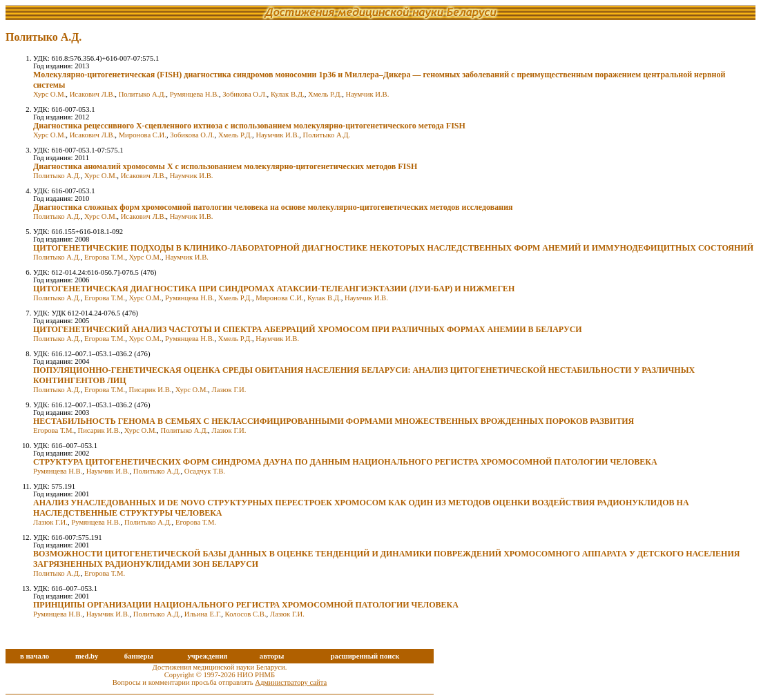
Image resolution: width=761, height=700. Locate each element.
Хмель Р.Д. (325, 94)
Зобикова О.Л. (244, 94)
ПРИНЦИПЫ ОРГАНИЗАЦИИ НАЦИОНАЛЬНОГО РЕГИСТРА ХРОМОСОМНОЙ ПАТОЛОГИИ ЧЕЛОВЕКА (246, 605)
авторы (272, 656)
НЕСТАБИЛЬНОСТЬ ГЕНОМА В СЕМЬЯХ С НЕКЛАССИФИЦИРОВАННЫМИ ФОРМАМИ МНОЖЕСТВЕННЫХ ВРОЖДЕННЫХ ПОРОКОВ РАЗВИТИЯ (334, 421)
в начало (35, 656)
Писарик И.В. (150, 390)
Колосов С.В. (246, 614)
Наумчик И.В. (368, 94)
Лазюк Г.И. (229, 390)
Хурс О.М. (49, 94)
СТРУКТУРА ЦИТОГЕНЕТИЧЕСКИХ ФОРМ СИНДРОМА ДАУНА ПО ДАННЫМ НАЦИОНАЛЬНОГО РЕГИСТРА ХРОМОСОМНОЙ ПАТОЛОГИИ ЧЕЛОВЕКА (345, 462)
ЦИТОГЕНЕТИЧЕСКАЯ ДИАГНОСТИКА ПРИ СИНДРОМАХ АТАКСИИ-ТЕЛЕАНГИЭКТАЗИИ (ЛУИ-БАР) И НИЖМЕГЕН (274, 289)
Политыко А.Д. (143, 94)
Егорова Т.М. (105, 257)
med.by (87, 656)
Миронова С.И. (143, 135)
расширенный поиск (365, 656)
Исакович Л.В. (93, 94)
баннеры (139, 656)
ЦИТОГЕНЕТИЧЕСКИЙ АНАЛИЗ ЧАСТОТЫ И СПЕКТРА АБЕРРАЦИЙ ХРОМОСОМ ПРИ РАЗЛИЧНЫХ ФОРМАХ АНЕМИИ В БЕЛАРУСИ (308, 329)
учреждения (207, 656)
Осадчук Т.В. (205, 471)
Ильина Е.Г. (203, 614)
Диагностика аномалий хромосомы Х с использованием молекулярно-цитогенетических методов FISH (225, 166)
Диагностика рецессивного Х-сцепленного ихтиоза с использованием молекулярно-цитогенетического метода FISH (249, 126)
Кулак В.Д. (288, 94)
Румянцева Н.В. (194, 94)
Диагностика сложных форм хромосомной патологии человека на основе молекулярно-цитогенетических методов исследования (273, 207)
